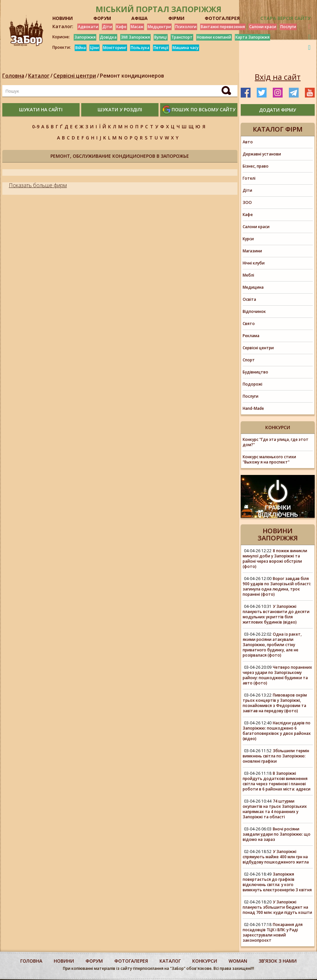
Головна (13, 76)
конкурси (205, 961)
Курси (248, 239)
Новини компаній (214, 37)
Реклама (251, 336)
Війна (81, 48)
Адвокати (88, 27)
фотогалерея (131, 961)
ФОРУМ (102, 18)
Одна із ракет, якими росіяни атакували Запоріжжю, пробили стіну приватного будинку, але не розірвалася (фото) (272, 645)
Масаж (137, 27)
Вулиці (161, 37)
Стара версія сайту (285, 18)
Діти (107, 27)
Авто (248, 142)
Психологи (186, 27)
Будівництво (255, 372)
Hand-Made (253, 408)
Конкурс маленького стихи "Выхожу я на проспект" (269, 459)
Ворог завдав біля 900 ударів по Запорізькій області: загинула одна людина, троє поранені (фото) (277, 586)
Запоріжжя (85, 37)
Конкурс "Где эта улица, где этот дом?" (276, 442)
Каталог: (63, 27)
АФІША (140, 18)
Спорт (249, 360)
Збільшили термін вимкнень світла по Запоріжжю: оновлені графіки (276, 756)
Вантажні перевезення (223, 27)
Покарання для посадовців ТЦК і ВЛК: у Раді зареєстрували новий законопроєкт (273, 932)
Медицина (253, 287)
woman (238, 961)
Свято (249, 324)
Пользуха (140, 48)
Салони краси (263, 27)
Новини (64, 961)
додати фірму (278, 110)
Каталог (39, 76)
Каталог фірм (278, 129)
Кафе (121, 27)
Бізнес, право (256, 166)
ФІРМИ (176, 18)
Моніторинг (115, 48)
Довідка (108, 37)
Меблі (248, 275)
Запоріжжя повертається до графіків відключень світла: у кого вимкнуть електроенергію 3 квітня (277, 882)
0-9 (36, 127)
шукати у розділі (120, 109)
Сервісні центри (75, 76)
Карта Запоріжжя (252, 37)
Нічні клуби (254, 263)
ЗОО (247, 202)
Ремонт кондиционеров (132, 76)
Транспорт (182, 37)
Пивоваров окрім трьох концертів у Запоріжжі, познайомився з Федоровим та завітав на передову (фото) (275, 703)
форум (94, 961)
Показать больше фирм (38, 185)
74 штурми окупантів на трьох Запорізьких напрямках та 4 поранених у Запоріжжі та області (275, 809)
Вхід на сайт (278, 77)
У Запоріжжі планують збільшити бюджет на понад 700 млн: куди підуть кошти (277, 907)
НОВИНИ (63, 18)
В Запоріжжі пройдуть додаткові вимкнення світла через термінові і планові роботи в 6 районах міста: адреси (277, 781)
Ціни (94, 48)
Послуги (288, 27)
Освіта (249, 299)
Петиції (161, 48)
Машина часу (186, 48)
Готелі (249, 178)
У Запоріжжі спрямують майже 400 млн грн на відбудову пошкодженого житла (276, 857)
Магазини (252, 251)
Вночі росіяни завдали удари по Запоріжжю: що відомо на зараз (277, 834)
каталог (170, 961)
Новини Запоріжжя (278, 534)
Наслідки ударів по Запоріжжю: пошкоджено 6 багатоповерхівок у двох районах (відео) (277, 731)
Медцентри (159, 27)
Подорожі (252, 384)
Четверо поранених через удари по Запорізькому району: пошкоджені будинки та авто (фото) (277, 675)
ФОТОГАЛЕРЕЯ (222, 18)
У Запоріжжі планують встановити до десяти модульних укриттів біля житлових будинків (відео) (276, 614)
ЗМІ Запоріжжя (135, 37)
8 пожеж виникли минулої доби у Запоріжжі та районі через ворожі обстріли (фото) (275, 559)
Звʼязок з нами (278, 961)
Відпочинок (254, 311)
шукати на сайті (41, 109)
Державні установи (262, 154)
